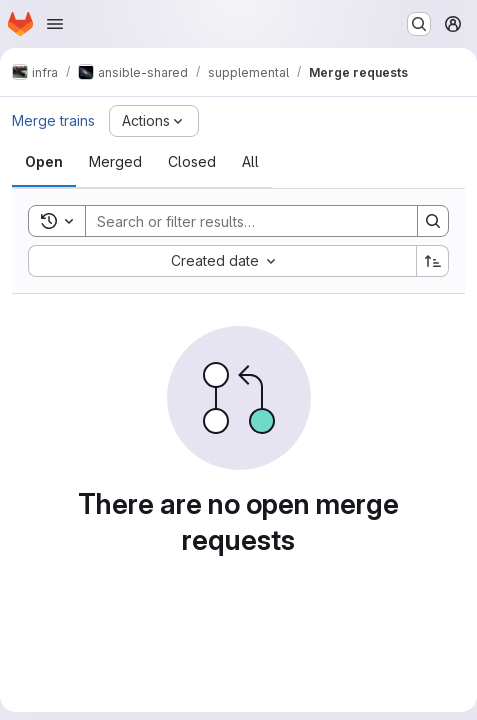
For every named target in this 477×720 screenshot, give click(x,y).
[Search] (241, 221)
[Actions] (154, 121)
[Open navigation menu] (55, 24)
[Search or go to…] (419, 24)
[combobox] (222, 261)
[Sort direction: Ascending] (433, 261)
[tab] (44, 162)
